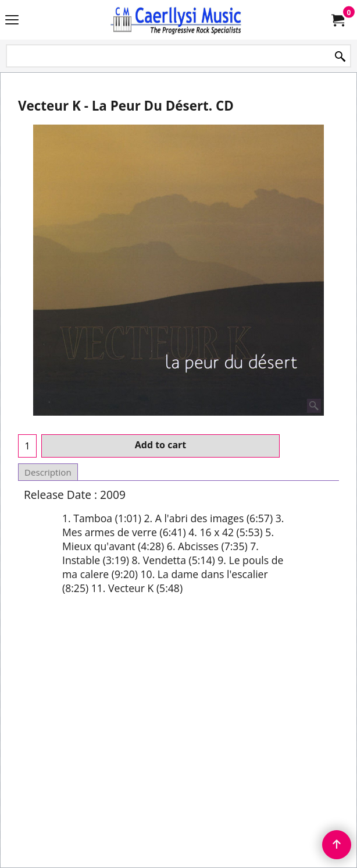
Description (48, 472)
